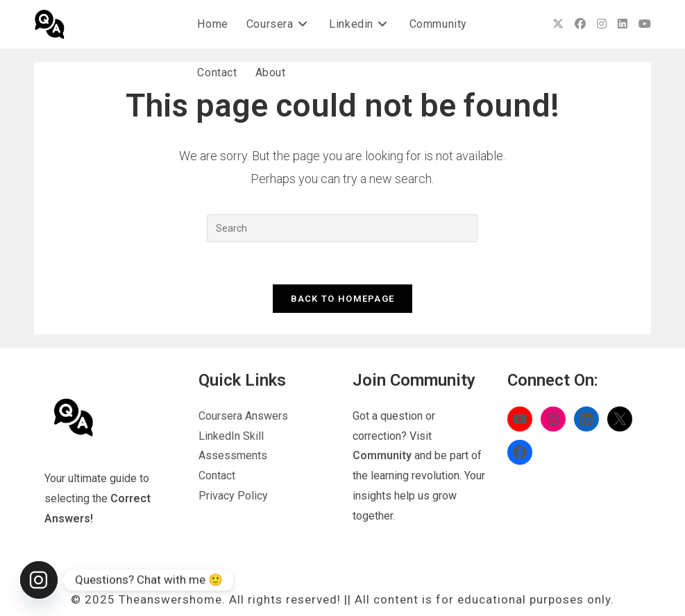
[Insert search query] (342, 228)
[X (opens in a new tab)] (558, 24)
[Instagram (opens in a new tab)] (602, 24)
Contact (217, 476)
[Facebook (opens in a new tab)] (580, 24)
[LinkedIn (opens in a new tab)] (623, 24)
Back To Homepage (343, 299)
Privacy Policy (233, 496)
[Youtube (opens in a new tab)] (645, 24)
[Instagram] (39, 580)
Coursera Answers (243, 416)
